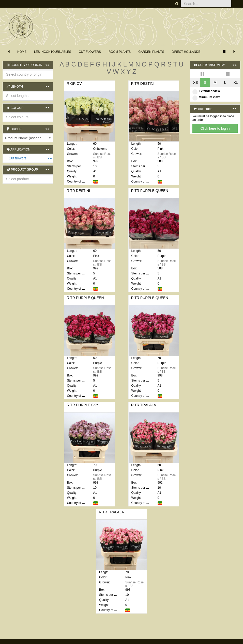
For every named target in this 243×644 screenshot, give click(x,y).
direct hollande (186, 52)
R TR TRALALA (144, 409)
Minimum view (206, 97)
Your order (203, 109)
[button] (235, 4)
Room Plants (120, 52)
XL (236, 82)
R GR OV (74, 84)
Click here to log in (215, 128)
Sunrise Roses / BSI (102, 156)
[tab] (28, 158)
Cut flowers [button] (6, 158)
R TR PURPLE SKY (83, 409)
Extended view (206, 91)
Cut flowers (90, 52)
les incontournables (53, 52)
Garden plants (151, 52)
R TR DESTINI (143, 84)
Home (22, 52)
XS (196, 82)
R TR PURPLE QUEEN (150, 194)
